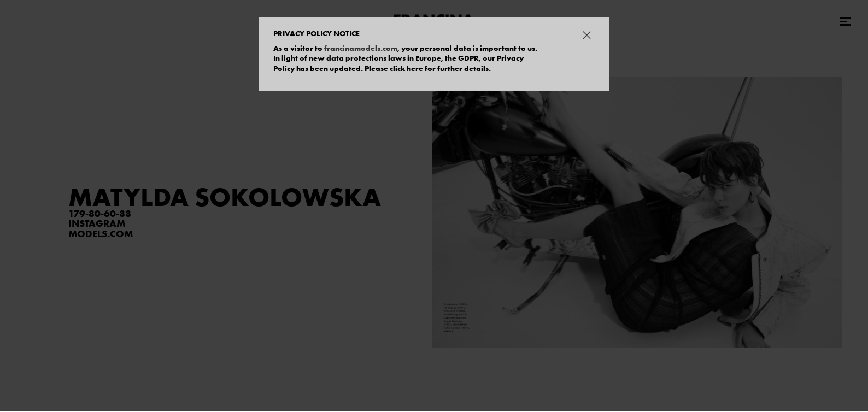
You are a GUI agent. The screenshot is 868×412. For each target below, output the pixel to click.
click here (406, 68)
